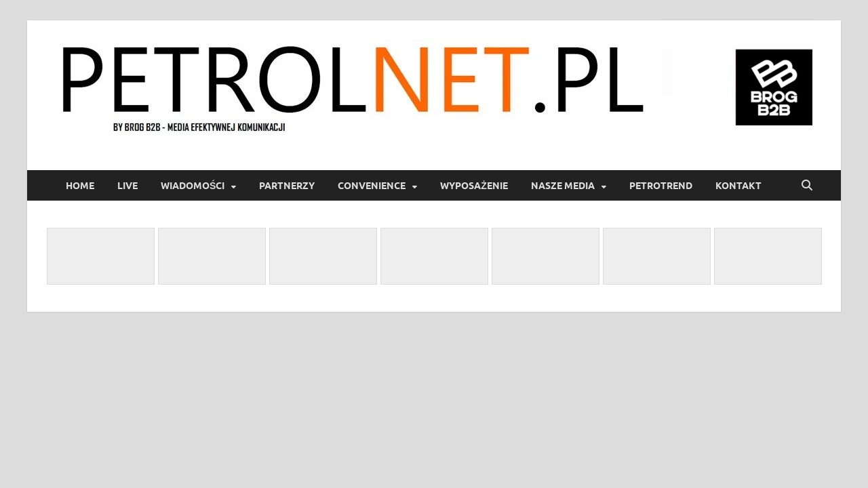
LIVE (127, 186)
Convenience (372, 186)
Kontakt (738, 186)
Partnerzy (287, 186)
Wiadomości (193, 186)
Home (80, 186)
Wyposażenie (474, 186)
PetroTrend (661, 186)
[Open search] (807, 186)
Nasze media (563, 186)
